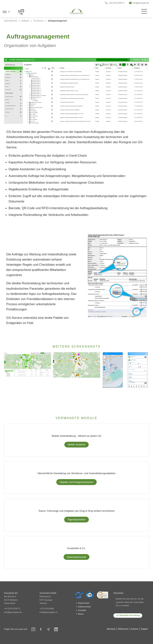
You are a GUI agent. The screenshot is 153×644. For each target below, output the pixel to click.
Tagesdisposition (76, 519)
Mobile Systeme (76, 445)
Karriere (134, 628)
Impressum (82, 603)
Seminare (111, 628)
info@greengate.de (139, 3)
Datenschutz (82, 607)
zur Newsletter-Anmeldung (128, 616)
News (79, 613)
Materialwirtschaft (77, 557)
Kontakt (80, 610)
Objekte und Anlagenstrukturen (77, 482)
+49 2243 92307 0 (115, 3)
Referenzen (123, 628)
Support (144, 628)
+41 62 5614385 (47, 609)
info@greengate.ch (48, 612)
